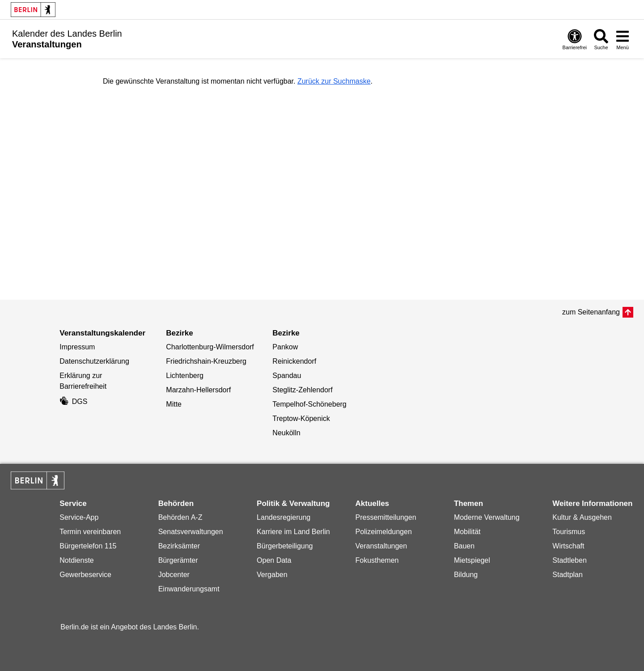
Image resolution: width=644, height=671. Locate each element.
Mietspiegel (472, 560)
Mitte (174, 404)
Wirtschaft (568, 546)
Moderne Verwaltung (487, 517)
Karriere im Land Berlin (293, 532)
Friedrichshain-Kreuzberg (206, 361)
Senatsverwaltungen (191, 532)
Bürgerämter (178, 560)
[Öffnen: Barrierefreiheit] (575, 39)
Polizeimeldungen (383, 532)
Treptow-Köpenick (301, 418)
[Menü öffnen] (623, 39)
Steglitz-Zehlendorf (302, 390)
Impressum (77, 347)
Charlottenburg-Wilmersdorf (210, 347)
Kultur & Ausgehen (582, 517)
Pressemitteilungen (386, 517)
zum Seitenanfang (591, 312)
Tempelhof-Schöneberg (309, 404)
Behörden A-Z (180, 517)
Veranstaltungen (381, 546)
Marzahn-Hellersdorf (198, 390)
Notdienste (77, 560)
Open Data (274, 560)
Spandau (287, 376)
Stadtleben (570, 560)
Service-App (79, 517)
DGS (73, 401)
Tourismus (569, 532)
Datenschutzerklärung (94, 361)
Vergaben (272, 575)
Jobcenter (174, 575)
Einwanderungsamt (189, 589)
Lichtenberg (185, 376)
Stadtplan (568, 575)
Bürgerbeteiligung (285, 546)
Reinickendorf (294, 361)
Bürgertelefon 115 (88, 546)
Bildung (466, 575)
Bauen (464, 546)
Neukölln (286, 433)
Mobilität (467, 532)
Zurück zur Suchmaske (334, 81)
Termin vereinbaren (90, 532)
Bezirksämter (179, 546)
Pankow (285, 347)
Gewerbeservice (85, 575)
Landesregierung (284, 517)
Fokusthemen (377, 560)
